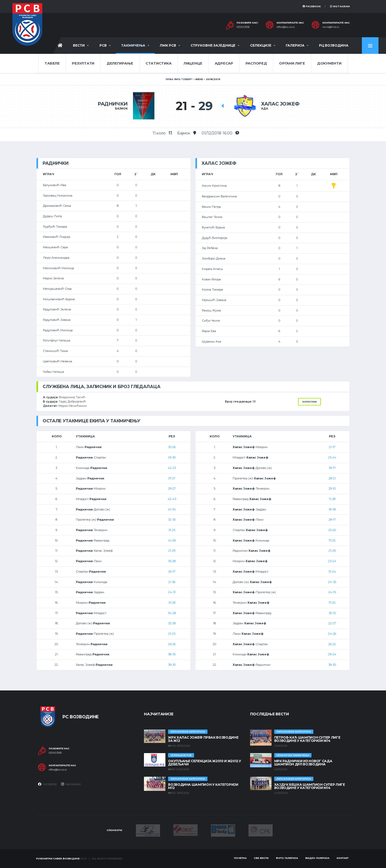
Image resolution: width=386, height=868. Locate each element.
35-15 (332, 613)
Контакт (343, 858)
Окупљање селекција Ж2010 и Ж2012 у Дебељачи (205, 763)
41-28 (172, 540)
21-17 (332, 447)
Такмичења (133, 45)
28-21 (332, 478)
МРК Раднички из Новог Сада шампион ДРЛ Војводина (303, 763)
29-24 (332, 654)
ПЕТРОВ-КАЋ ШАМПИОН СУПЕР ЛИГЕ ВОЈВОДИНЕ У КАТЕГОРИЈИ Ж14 (307, 739)
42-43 (172, 499)
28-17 (332, 520)
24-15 (332, 592)
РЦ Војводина (334, 45)
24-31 (172, 592)
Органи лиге (292, 63)
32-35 (172, 520)
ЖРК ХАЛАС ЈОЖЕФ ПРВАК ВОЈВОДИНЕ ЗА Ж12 (203, 739)
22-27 (332, 623)
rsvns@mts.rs (331, 27)
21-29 (172, 551)
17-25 (332, 540)
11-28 (332, 499)
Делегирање (120, 63)
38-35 (172, 654)
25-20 (332, 530)
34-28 (172, 613)
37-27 (172, 478)
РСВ (103, 45)
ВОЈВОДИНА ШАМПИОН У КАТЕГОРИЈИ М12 (203, 786)
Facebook (312, 6)
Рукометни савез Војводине (58, 858)
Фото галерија (287, 858)
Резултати (83, 63)
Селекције (261, 45)
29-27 (172, 489)
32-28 (172, 623)
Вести (79, 45)
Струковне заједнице (213, 45)
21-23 (172, 634)
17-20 (332, 603)
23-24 (332, 561)
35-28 (172, 561)
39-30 (172, 665)
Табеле (52, 63)
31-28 (172, 603)
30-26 (172, 447)
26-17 (172, 572)
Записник (309, 402)
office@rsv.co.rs (286, 27)
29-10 (332, 489)
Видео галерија (317, 858)
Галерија (295, 45)
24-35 (332, 582)
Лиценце (193, 63)
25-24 (332, 457)
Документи (329, 63)
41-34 (172, 509)
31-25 (172, 530)
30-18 (332, 509)
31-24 (332, 572)
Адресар (224, 63)
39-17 (332, 468)
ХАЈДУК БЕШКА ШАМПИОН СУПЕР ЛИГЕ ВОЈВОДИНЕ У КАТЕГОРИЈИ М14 (310, 786)
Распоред (256, 63)
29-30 (172, 457)
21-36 (172, 582)
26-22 (332, 644)
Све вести (261, 858)
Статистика (158, 63)
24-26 (332, 634)
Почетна (240, 858)
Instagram (340, 6)
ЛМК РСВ (168, 45)
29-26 (172, 644)
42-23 (172, 468)
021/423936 (243, 27)
